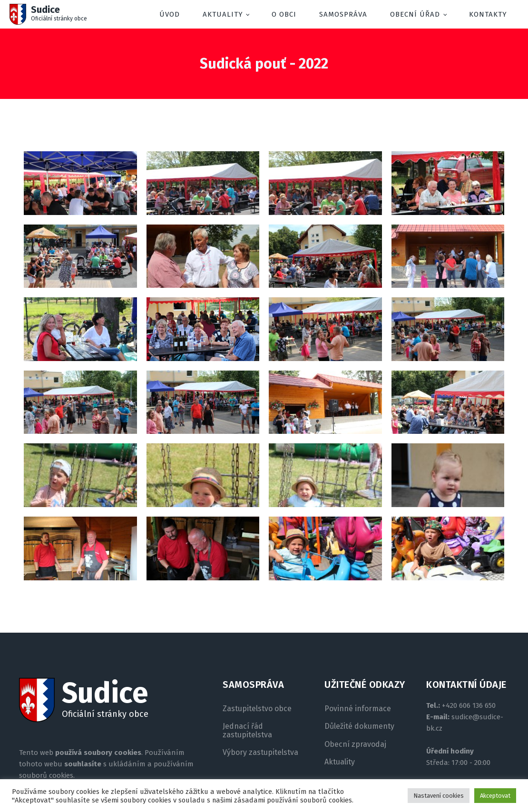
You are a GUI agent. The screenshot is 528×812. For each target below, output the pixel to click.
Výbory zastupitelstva (260, 753)
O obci (284, 14)
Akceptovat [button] (495, 796)
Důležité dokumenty (359, 726)
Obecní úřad (415, 14)
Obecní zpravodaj (355, 744)
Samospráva (343, 14)
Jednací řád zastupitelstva (247, 730)
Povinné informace (358, 709)
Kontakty (488, 14)
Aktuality (223, 14)
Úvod (170, 14)
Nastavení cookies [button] (439, 796)
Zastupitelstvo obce (257, 709)
